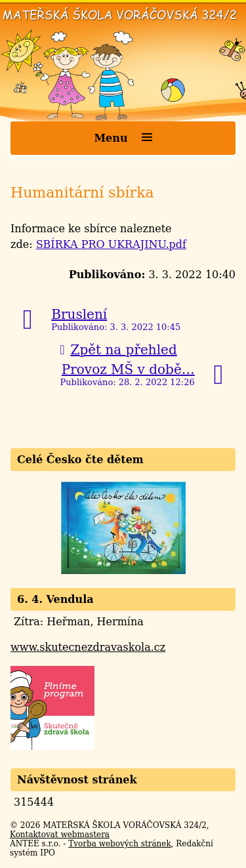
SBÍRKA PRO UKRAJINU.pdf (111, 244)
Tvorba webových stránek (119, 844)
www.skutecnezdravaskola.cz (88, 647)
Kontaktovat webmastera (60, 835)
